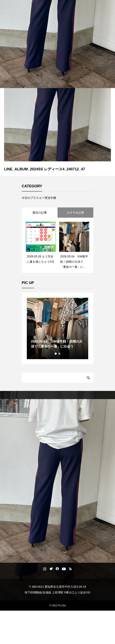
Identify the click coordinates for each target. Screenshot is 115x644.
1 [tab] (56, 354)
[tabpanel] (57, 328)
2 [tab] (60, 354)
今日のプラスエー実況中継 (39, 198)
